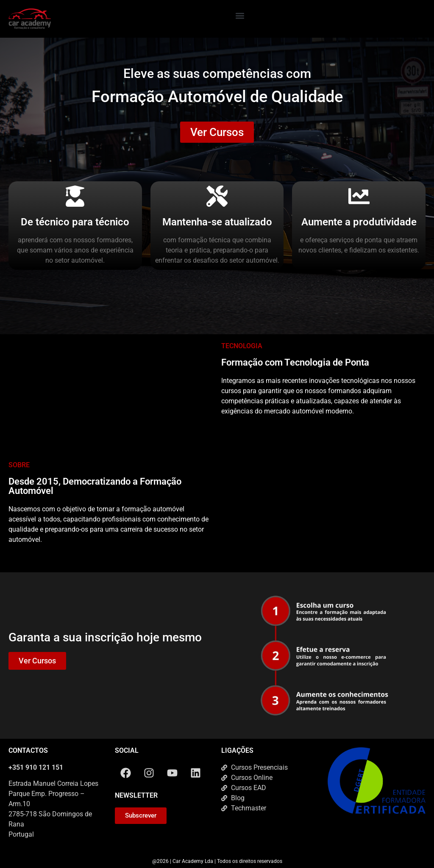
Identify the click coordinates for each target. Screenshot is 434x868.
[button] (240, 15)
